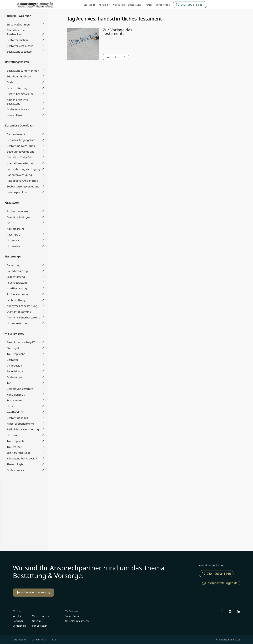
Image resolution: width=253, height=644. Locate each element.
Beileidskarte (15, 371)
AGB (54, 640)
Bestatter (13, 360)
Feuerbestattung (17, 88)
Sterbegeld (14, 348)
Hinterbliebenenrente (20, 424)
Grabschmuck (15, 470)
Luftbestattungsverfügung (23, 169)
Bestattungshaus (17, 418)
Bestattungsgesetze (19, 52)
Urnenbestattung (18, 323)
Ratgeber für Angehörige (22, 181)
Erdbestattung (16, 277)
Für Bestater (71, 611)
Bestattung (135, 5)
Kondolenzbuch (17, 395)
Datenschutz (39, 640)
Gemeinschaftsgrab (19, 217)
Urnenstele (14, 246)
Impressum (19, 640)
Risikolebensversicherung (23, 429)
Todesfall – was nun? (18, 16)
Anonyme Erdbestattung (22, 306)
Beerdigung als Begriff (21, 342)
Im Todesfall (14, 366)
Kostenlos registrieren (77, 621)
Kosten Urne (15, 115)
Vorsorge (119, 5)
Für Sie (17, 611)
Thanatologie (15, 464)
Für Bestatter (40, 626)
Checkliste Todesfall (19, 157)
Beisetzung (14, 265)
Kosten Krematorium (20, 94)
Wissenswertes (15, 334)
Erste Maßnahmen (18, 25)
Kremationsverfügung (21, 163)
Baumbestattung (17, 271)
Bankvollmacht (16, 134)
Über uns (37, 621)
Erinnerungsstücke (19, 453)
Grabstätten (13, 203)
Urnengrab (14, 240)
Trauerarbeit (15, 447)
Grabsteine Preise (18, 109)
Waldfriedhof (15, 412)
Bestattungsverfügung (21, 146)
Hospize (12, 435)
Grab (10, 82)
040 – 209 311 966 (191, 5)
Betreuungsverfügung (21, 152)
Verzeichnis (163, 5)
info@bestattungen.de (222, 583)
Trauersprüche (16, 354)
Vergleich (104, 5)
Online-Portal (72, 616)
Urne (10, 406)
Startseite (90, 5)
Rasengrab (13, 235)
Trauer (149, 5)
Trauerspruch (15, 441)
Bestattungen (14, 257)
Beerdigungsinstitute (20, 389)
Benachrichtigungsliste (21, 140)
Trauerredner (15, 400)
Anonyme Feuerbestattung (23, 317)
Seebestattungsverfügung (23, 186)
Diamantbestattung (19, 312)
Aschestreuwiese (17, 211)
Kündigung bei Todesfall (22, 458)
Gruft (10, 223)
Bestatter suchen (17, 40)
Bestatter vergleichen (20, 46)
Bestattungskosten (17, 62)
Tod (9, 383)
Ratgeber (18, 621)
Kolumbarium (15, 229)
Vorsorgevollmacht (19, 192)
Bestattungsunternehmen (23, 71)
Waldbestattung (17, 288)
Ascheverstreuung (18, 294)
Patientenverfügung (19, 175)
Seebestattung (16, 300)
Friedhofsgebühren (19, 76)
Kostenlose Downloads (19, 126)
